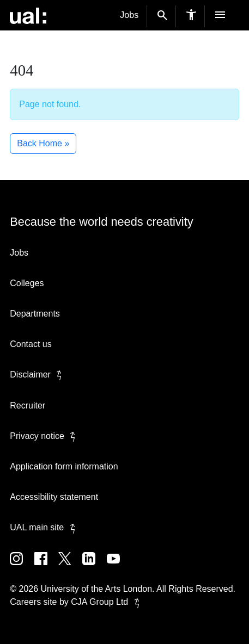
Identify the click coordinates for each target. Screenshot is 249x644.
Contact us (31, 344)
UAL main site (44, 527)
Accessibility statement (54, 497)
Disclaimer (38, 374)
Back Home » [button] (43, 143)
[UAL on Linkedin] (94, 566)
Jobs (129, 15)
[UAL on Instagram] (22, 566)
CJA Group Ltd (107, 602)
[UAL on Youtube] (118, 566)
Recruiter (28, 405)
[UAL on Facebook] (46, 566)
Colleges (27, 283)
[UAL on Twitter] (70, 566)
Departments (35, 314)
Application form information (64, 466)
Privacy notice (45, 436)
